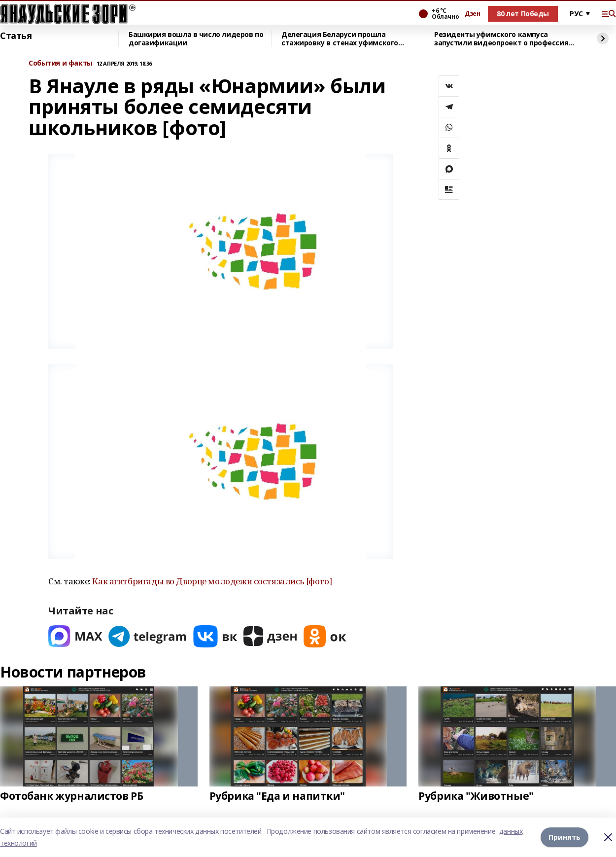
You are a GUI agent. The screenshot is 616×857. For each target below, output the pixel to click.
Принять (565, 837)
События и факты (61, 63)
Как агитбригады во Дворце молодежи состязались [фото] (212, 581)
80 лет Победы (523, 14)
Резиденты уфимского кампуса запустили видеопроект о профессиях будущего (503, 39)
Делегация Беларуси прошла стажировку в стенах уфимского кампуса (340, 39)
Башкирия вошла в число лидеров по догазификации (196, 39)
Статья (16, 36)
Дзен (472, 14)
